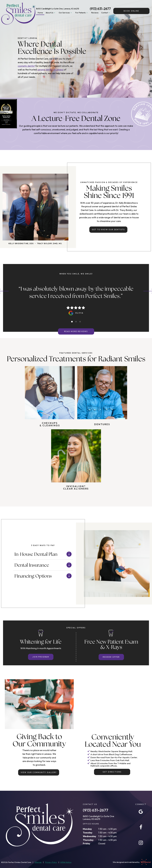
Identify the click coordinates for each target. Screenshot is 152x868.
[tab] (72, 322)
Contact (106, 13)
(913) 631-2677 (100, 9)
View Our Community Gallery (39, 772)
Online (131, 11)
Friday (87, 843)
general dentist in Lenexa (50, 70)
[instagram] (141, 843)
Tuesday (88, 833)
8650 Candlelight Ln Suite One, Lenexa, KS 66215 (58, 9)
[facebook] (141, 827)
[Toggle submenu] (55, 13)
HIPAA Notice (66, 862)
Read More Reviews (76, 331)
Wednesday (90, 836)
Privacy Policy (51, 862)
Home (40, 13)
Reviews (95, 13)
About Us (51, 13)
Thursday (88, 840)
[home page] (19, 14)
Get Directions (112, 772)
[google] (141, 812)
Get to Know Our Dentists (108, 230)
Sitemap (38, 862)
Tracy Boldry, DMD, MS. (50, 243)
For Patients (82, 13)
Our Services (66, 13)
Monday (87, 829)
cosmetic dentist (26, 66)
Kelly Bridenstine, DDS (21, 243)
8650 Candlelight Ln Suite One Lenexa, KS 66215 (98, 818)
